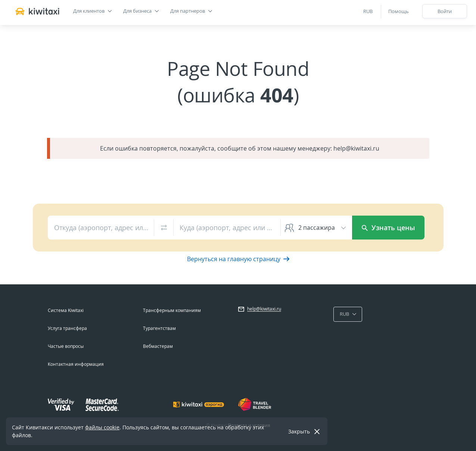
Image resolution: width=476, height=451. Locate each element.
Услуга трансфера (67, 328)
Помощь (399, 11)
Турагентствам (159, 328)
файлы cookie (102, 427)
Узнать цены (388, 228)
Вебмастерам (158, 346)
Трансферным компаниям (172, 310)
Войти (445, 11)
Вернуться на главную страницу (238, 259)
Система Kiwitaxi (66, 310)
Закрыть (299, 431)
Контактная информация (76, 364)
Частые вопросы (66, 346)
